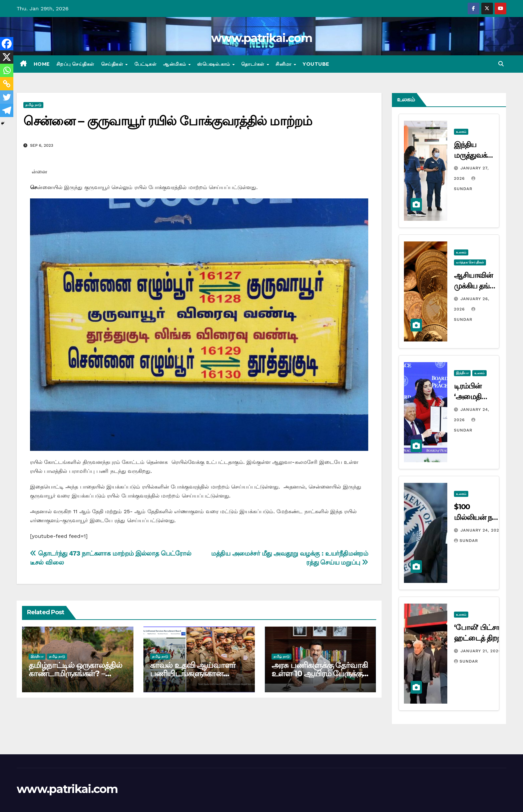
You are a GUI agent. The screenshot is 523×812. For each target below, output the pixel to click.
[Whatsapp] (7, 70)
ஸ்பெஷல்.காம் (214, 64)
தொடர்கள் (253, 64)
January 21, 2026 (481, 651)
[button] (501, 64)
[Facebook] (7, 44)
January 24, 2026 (481, 530)
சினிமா (284, 64)
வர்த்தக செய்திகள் (470, 262)
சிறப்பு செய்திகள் (75, 64)
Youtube (316, 64)
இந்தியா (37, 656)
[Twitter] (7, 97)
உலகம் (461, 132)
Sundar (466, 541)
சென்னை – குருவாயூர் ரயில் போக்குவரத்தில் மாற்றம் (168, 121)
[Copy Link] (7, 84)
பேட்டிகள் (146, 64)
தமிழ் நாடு (33, 105)
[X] (7, 57)
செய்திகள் (113, 64)
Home (42, 64)
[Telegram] (7, 110)
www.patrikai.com (261, 38)
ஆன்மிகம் (175, 64)
